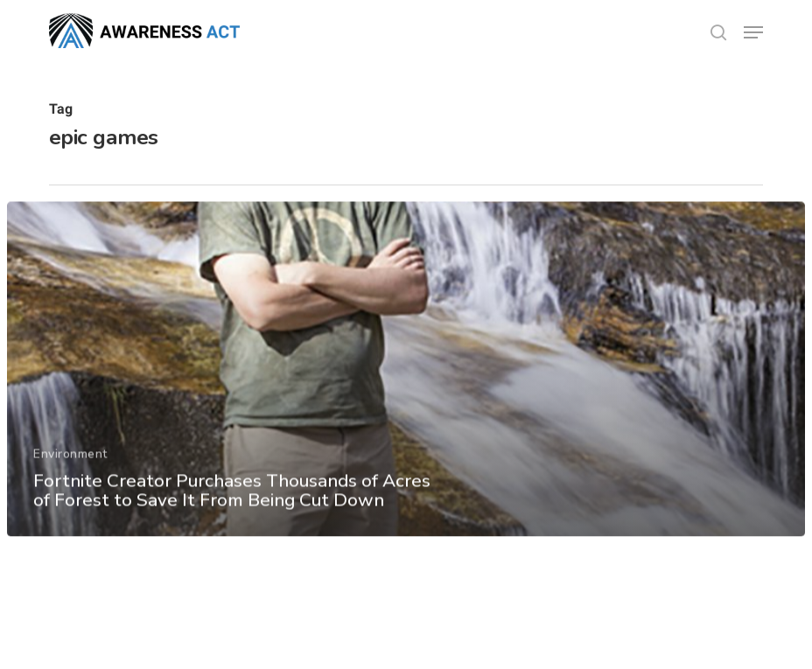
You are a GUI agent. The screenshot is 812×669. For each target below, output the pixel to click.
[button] (753, 32)
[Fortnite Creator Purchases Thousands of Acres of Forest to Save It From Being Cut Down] (406, 375)
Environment (70, 460)
